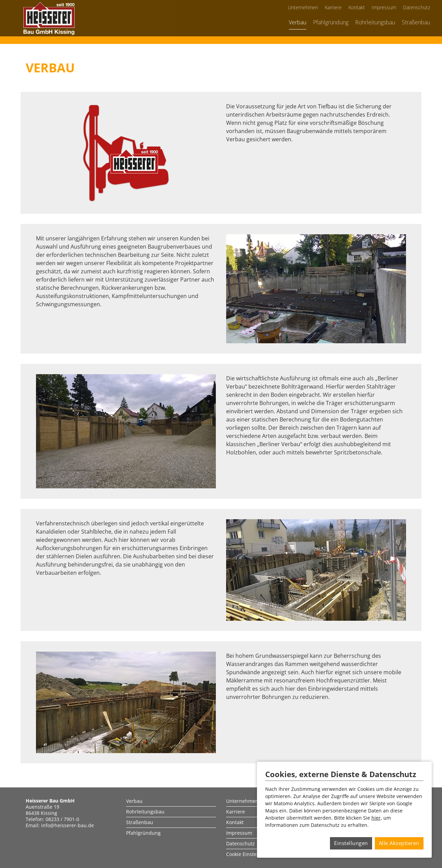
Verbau (298, 22)
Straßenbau (416, 22)
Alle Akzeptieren (399, 843)
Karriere (333, 7)
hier (376, 818)
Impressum (384, 7)
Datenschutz (416, 7)
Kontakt (357, 7)
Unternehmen (303, 7)
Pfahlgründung (331, 22)
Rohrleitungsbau (375, 22)
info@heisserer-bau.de (67, 825)
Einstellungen (351, 843)
